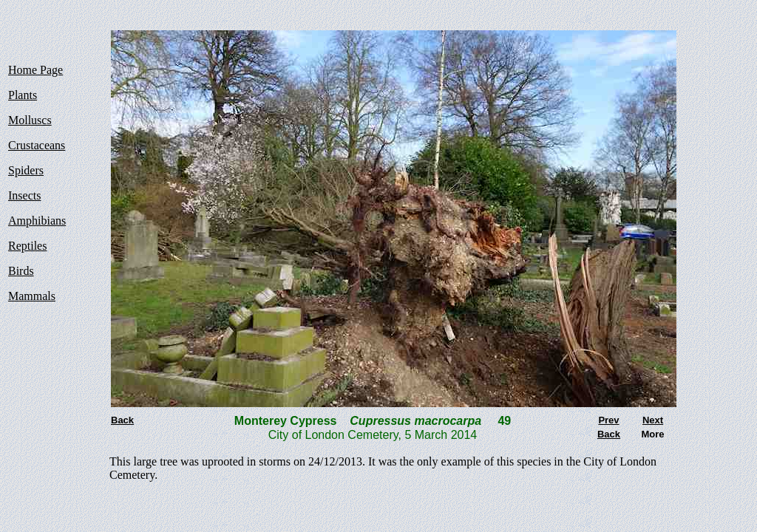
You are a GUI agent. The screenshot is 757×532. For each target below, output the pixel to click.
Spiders (26, 170)
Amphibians (37, 221)
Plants (23, 95)
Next (653, 420)
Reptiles (27, 246)
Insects (24, 195)
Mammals (32, 296)
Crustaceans (37, 145)
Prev (608, 420)
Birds (21, 271)
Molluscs (30, 120)
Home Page (35, 70)
